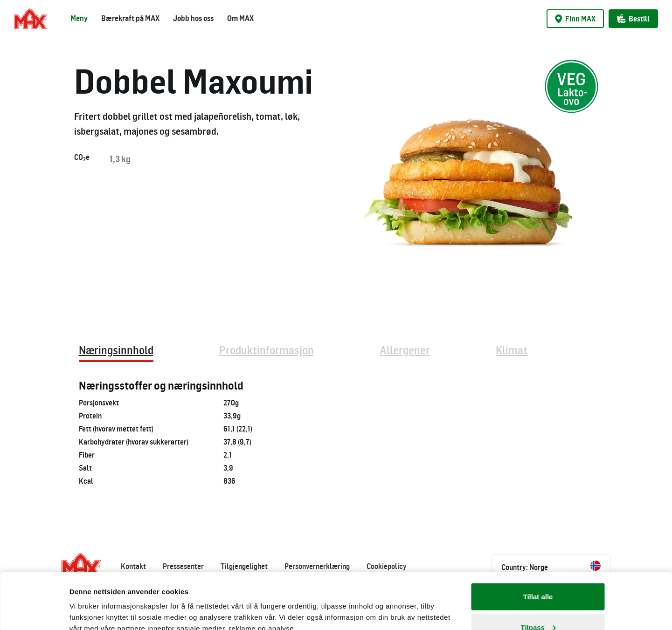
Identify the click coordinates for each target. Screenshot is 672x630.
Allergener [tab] (405, 350)
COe (82, 157)
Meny (79, 18)
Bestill (633, 19)
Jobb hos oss (193, 18)
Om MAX (240, 18)
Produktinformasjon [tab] (267, 350)
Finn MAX (575, 19)
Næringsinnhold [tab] (116, 350)
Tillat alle (538, 544)
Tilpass (538, 575)
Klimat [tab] (512, 350)
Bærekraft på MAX (130, 18)
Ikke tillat (538, 605)
